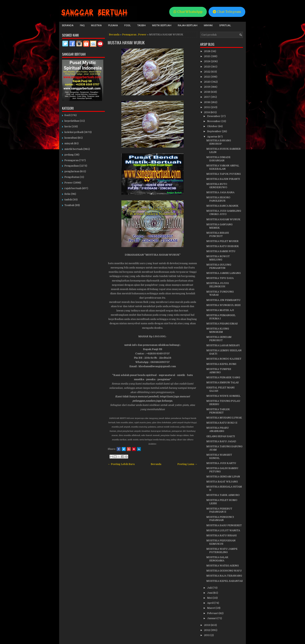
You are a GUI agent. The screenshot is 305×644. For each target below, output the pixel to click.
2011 (207, 635)
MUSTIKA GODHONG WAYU (224, 571)
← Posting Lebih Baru (121, 464)
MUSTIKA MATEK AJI (220, 310)
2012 (207, 630)
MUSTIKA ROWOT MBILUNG (218, 258)
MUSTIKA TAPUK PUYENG (223, 174)
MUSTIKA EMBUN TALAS (223, 382)
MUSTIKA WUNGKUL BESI (223, 305)
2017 (207, 97)
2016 (207, 102)
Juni (210, 593)
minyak (69, 143)
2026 (208, 51)
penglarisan (72, 171)
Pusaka (113, 25)
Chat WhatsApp (188, 12)
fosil (67, 115)
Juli (210, 588)
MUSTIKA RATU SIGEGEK (223, 246)
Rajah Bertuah (188, 25)
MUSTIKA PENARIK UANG (223, 377)
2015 (207, 107)
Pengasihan (72, 166)
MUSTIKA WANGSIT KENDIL (219, 456)
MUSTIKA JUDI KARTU (221, 463)
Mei (210, 598)
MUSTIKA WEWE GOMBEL (223, 396)
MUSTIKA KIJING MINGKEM (218, 330)
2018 (207, 92)
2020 (208, 82)
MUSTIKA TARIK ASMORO (223, 495)
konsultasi (71, 138)
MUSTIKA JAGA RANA (220, 192)
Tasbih (142, 25)
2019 (207, 87)
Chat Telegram (227, 12)
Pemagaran (129, 35)
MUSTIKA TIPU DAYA (220, 278)
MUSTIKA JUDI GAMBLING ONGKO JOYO (224, 212)
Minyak (208, 25)
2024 (207, 61)
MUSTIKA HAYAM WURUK (126, 43)
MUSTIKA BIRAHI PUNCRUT (218, 234)
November (214, 121)
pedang (69, 155)
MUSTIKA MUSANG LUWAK (224, 418)
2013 (207, 625)
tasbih (68, 200)
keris (68, 126)
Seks (67, 194)
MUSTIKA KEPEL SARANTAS (225, 581)
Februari (213, 613)
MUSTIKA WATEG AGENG (223, 566)
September (215, 131)
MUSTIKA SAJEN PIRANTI (223, 179)
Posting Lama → (187, 464)
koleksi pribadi (74, 132)
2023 (208, 67)
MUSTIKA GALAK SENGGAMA (217, 559)
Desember (214, 116)
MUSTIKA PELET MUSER (222, 241)
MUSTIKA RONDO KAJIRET (224, 359)
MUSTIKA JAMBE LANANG (223, 273)
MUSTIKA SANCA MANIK (222, 206)
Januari (212, 618)
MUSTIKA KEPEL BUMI (221, 364)
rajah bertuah (73, 188)
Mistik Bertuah (162, 25)
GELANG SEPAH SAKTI (221, 436)
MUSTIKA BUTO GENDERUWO (217, 186)
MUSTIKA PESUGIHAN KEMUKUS (221, 542)
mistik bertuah (74, 149)
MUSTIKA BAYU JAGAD (221, 441)
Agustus (213, 137)
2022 (208, 72)
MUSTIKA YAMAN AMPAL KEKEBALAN (223, 167)
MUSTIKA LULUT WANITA (223, 530)
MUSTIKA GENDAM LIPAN (223, 477)
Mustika (96, 25)
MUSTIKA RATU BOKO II (222, 423)
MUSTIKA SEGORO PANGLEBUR (218, 199)
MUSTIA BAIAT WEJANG (222, 482)
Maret (211, 608)
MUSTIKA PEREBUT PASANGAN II (219, 510)
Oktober (213, 126)
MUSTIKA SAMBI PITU (221, 251)
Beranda (68, 25)
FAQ (82, 25)
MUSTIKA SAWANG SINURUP (219, 142)
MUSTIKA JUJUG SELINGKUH (218, 285)
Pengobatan (72, 177)
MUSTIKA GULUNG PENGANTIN (219, 266)
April (211, 603)
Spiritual (225, 25)
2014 (207, 112)
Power (142, 35)
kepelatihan (72, 121)
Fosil (128, 25)
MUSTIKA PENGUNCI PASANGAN (220, 519)
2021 (207, 77)
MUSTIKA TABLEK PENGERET (218, 411)
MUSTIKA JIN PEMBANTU (223, 300)
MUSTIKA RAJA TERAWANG (224, 576)
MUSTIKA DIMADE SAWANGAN (218, 159)
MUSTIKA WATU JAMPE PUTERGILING (222, 551)
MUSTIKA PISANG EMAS (222, 324)
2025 (208, 56)
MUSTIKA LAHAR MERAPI (223, 345)
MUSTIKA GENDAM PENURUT (219, 339)
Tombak (69, 205)
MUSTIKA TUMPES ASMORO (219, 371)
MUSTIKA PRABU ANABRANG (218, 429)
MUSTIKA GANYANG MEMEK (219, 226)
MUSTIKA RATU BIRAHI (222, 535)
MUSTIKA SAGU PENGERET (224, 525)
